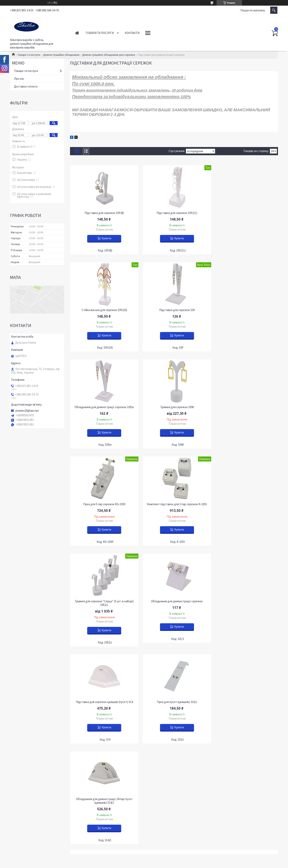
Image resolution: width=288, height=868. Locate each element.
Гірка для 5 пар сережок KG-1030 (103, 407)
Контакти (132, 33)
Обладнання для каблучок (167, 713)
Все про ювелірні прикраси (31, 738)
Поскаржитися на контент (134, 784)
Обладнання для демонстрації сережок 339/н (174, 310)
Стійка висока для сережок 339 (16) (245, 213)
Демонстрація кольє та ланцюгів (171, 696)
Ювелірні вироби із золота (99, 692)
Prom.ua (162, 777)
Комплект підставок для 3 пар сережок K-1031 (174, 407)
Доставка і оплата (26, 86)
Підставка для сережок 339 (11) (174, 213)
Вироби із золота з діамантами (101, 697)
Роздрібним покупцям (27, 715)
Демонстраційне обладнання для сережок (109, 55)
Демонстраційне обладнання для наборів (177, 707)
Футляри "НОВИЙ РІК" (233, 715)
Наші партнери (23, 732)
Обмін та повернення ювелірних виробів (39, 721)
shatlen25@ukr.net (27, 411)
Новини (18, 703)
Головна (77, 33)
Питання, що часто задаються (33, 755)
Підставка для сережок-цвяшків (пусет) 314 (174, 508)
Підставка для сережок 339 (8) (103, 213)
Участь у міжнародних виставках (34, 750)
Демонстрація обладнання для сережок (176, 719)
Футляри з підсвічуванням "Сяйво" (240, 721)
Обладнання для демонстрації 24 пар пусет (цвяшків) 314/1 (103, 607)
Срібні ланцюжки (92, 703)
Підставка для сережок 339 (103, 310)
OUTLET (87, 715)
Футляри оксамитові (231, 700)
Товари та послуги (100, 33)
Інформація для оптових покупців (35, 726)
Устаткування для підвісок (167, 725)
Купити (105, 238)
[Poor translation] (15, 809)
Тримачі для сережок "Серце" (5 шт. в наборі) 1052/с (245, 409)
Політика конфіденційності (164, 784)
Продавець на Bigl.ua (144, 780)
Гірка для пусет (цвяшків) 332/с (245, 508)
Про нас (19, 79)
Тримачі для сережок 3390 (245, 310)
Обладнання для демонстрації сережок (103, 508)
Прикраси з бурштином (96, 709)
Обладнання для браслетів (167, 701)
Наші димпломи (23, 744)
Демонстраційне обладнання (61, 55)
